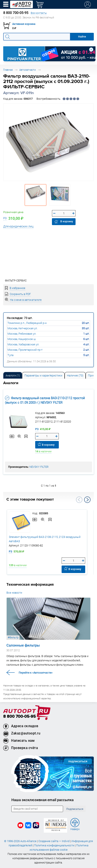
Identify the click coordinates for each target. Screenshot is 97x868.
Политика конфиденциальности (54, 845)
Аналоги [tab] (13, 375)
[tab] (13, 375)
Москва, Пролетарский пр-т (25, 350)
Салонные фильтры (23, 645)
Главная (8, 70)
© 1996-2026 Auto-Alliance (20, 841)
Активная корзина (24, 24)
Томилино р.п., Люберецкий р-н (27, 323)
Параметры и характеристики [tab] (43, 375)
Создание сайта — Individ (54, 841)
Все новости (14, 593)
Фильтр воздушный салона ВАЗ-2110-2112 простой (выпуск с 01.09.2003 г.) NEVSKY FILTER (45, 400)
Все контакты (39, 13)
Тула (11, 355)
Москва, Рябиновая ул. (22, 334)
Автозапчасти (28, 70)
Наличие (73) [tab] (75, 375)
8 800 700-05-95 (20, 717)
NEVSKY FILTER (39, 467)
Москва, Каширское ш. (22, 339)
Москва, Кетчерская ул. (23, 328)
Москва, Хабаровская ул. (23, 344)
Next (87, 500)
